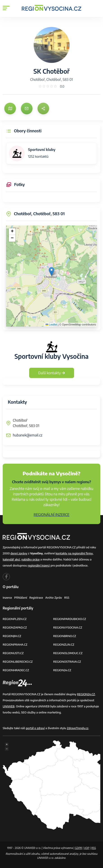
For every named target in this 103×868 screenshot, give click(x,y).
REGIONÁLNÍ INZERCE (52, 515)
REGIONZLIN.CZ (64, 644)
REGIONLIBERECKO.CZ (18, 662)
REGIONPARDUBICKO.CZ (70, 619)
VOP (87, 848)
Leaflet (51, 325)
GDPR (79, 848)
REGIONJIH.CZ (12, 636)
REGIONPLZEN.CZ (15, 619)
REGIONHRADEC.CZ (16, 670)
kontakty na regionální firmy (74, 553)
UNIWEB (9, 706)
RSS (67, 598)
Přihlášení (21, 598)
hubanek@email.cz (28, 435)
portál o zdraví (35, 728)
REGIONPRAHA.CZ (15, 644)
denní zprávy (19, 553)
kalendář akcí (11, 559)
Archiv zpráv (54, 598)
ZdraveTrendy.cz (78, 728)
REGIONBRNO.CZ (65, 636)
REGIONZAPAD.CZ (15, 627)
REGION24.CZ (62, 670)
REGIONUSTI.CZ (13, 653)
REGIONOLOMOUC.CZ (68, 653)
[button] (51, 271)
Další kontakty (51, 373)
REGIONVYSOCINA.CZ (68, 627)
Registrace (36, 598)
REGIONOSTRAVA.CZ (67, 662)
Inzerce (7, 598)
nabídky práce (30, 559)
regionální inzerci (39, 565)
